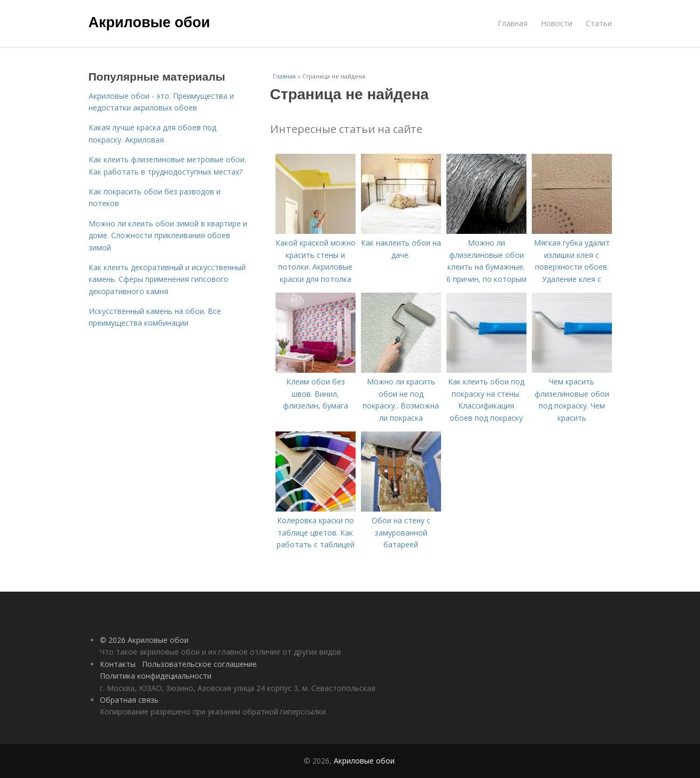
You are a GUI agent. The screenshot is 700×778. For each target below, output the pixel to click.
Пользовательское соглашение (199, 664)
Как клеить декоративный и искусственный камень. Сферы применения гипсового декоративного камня (167, 279)
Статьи (599, 23)
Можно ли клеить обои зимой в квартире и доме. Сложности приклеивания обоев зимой (168, 235)
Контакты (118, 664)
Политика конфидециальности (156, 676)
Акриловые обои (150, 22)
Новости (557, 23)
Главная (513, 23)
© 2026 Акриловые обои (144, 640)
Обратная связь (129, 700)
